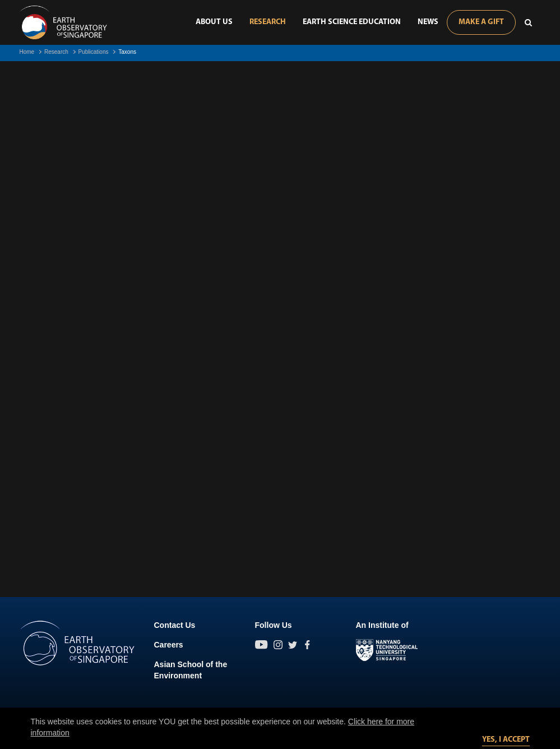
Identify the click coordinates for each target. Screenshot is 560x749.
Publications (94, 52)
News (428, 22)
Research (268, 22)
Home (27, 52)
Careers (169, 645)
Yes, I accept (506, 740)
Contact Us (175, 625)
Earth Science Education (352, 22)
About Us (214, 22)
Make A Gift (481, 22)
